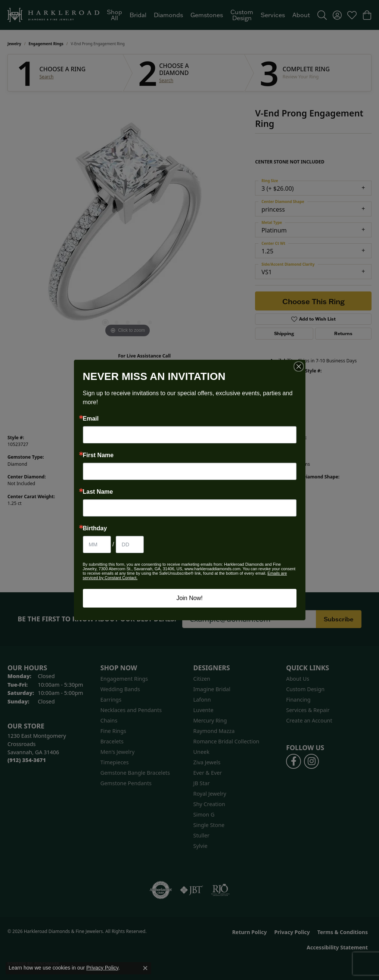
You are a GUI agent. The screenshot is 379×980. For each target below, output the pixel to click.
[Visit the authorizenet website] (161, 890)
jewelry (14, 44)
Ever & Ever (206, 444)
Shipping (284, 333)
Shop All (114, 15)
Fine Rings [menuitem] (113, 731)
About (301, 15)
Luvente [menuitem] (204, 710)
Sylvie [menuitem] (201, 846)
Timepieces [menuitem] (115, 762)
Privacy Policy (292, 932)
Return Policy (250, 932)
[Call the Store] (27, 760)
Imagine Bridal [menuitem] (212, 689)
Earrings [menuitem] (111, 700)
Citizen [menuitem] (202, 679)
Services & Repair (308, 710)
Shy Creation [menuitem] (209, 804)
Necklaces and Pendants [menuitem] (131, 710)
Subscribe (339, 619)
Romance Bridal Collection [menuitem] (226, 741)
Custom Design (242, 15)
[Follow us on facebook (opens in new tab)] (293, 761)
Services (273, 15)
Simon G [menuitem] (204, 814)
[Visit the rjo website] (220, 890)
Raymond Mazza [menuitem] (214, 731)
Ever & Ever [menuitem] (208, 773)
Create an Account (309, 720)
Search (47, 77)
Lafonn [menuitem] (202, 700)
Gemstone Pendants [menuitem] (126, 783)
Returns (343, 333)
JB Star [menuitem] (202, 783)
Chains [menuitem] (109, 720)
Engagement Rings (46, 44)
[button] (322, 15)
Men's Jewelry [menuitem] (118, 752)
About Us (298, 679)
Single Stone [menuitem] (209, 825)
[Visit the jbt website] (192, 890)
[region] (128, 227)
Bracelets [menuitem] (112, 741)
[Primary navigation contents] (208, 15)
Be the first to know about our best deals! (97, 619)
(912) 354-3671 (145, 363)
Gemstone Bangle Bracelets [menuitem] (135, 773)
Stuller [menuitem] (201, 835)
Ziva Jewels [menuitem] (207, 762)
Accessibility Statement (337, 947)
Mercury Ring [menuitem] (210, 720)
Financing (298, 700)
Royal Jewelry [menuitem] (210, 794)
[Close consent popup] (145, 968)
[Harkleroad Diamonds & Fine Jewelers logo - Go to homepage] (53, 15)
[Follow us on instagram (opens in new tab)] (311, 761)
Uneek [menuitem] (201, 752)
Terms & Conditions (343, 932)
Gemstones (207, 15)
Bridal (138, 15)
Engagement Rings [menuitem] (124, 679)
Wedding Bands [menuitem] (120, 689)
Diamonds (168, 15)
